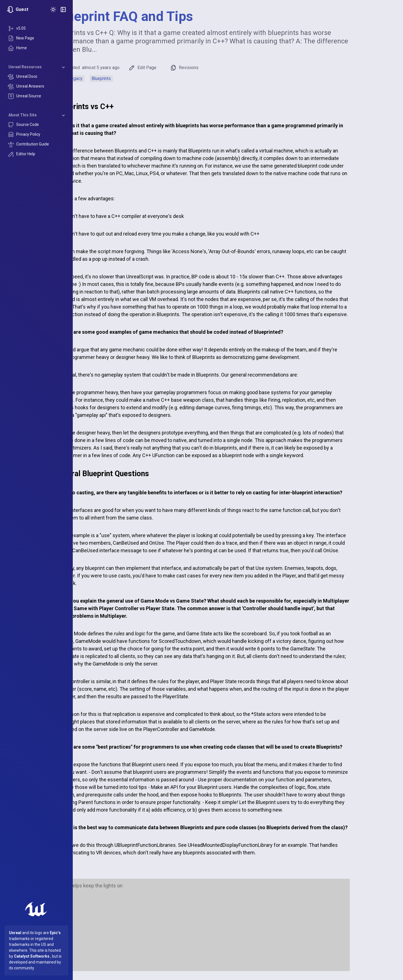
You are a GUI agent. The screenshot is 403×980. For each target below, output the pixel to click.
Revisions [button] (220, 68)
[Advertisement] (238, 927)
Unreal (15, 933)
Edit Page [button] (178, 68)
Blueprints (137, 78)
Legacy (111, 78)
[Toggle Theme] (53, 10)
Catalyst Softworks (32, 956)
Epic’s (55, 933)
